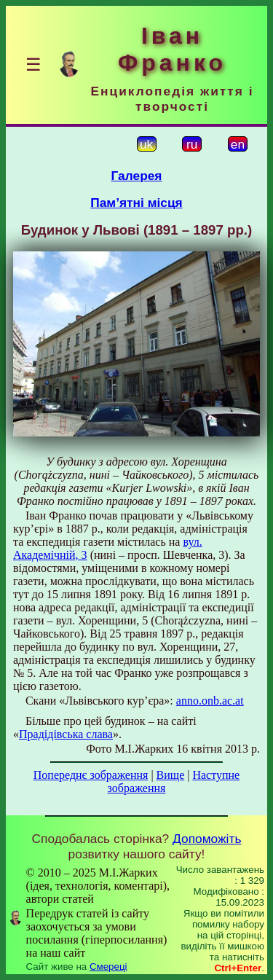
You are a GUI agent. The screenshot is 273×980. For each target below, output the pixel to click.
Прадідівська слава (66, 734)
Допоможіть (207, 839)
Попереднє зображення (91, 775)
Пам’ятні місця (136, 203)
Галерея (137, 176)
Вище (171, 775)
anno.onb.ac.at (210, 701)
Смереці (108, 967)
